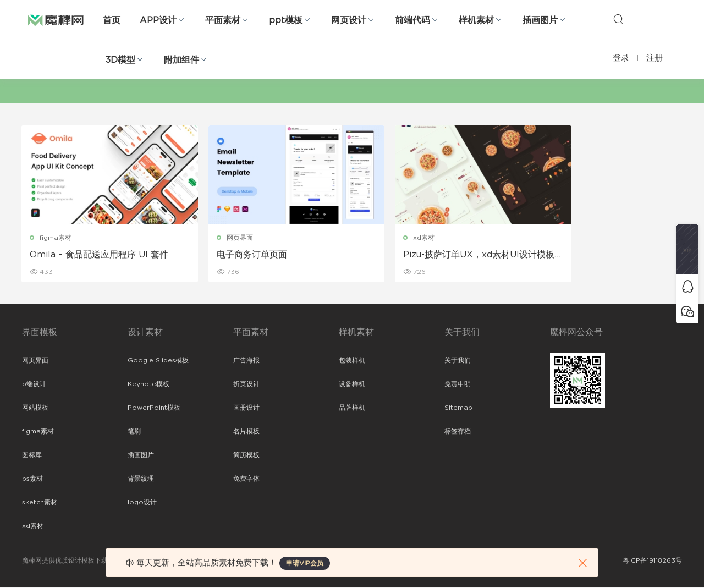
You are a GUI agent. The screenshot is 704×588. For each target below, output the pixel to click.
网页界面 (221, 238)
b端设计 (34, 384)
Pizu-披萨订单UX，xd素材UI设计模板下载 (433, 255)
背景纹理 (141, 479)
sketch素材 (40, 503)
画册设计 (246, 408)
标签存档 (458, 432)
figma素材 (56, 238)
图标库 (32, 455)
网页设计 (349, 20)
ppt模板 (286, 20)
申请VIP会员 (305, 563)
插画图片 (540, 20)
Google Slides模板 (158, 361)
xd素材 (386, 238)
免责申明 (458, 384)
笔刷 (134, 432)
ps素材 (32, 479)
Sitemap (458, 408)
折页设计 (246, 384)
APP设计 (158, 20)
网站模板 (35, 408)
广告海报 (246, 361)
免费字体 (246, 479)
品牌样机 (352, 408)
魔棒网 (56, 19)
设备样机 (352, 384)
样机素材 (476, 20)
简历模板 (246, 455)
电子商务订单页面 (233, 255)
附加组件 (182, 60)
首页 (112, 20)
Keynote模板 (148, 384)
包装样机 (352, 361)
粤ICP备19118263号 (652, 561)
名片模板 (246, 432)
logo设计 (142, 503)
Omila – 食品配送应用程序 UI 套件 (100, 255)
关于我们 (458, 361)
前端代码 (413, 20)
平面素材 (223, 20)
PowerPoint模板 (154, 408)
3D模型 (120, 60)
